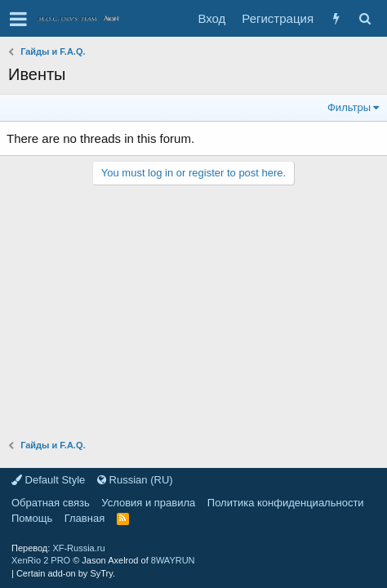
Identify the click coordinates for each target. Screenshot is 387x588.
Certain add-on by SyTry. (66, 573)
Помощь (32, 518)
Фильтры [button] (349, 107)
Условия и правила (148, 503)
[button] (18, 19)
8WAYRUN (173, 560)
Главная (85, 518)
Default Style (48, 480)
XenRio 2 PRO (41, 560)
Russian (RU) (135, 480)
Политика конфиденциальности (286, 503)
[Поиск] (365, 18)
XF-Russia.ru (78, 548)
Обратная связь (51, 503)
